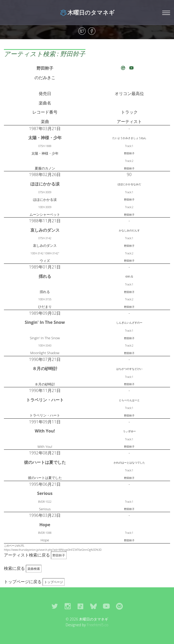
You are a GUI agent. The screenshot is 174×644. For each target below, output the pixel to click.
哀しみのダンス (45, 230)
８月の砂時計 (45, 368)
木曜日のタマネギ (87, 12)
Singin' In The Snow (45, 322)
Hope (45, 525)
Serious (45, 493)
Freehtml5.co (98, 625)
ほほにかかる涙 (45, 184)
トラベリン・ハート (45, 400)
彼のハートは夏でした (45, 462)
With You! (45, 431)
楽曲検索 (34, 569)
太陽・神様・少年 (45, 138)
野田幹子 (45, 68)
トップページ (54, 582)
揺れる (45, 276)
